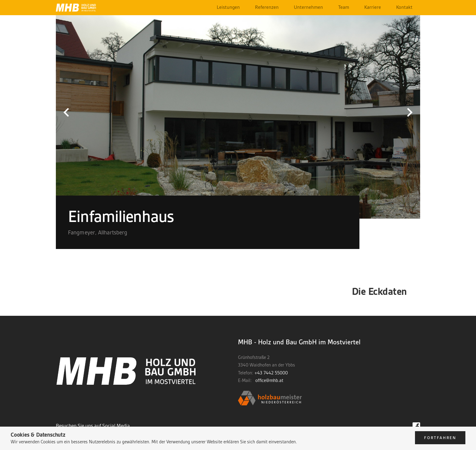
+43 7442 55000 (271, 373)
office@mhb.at (269, 380)
